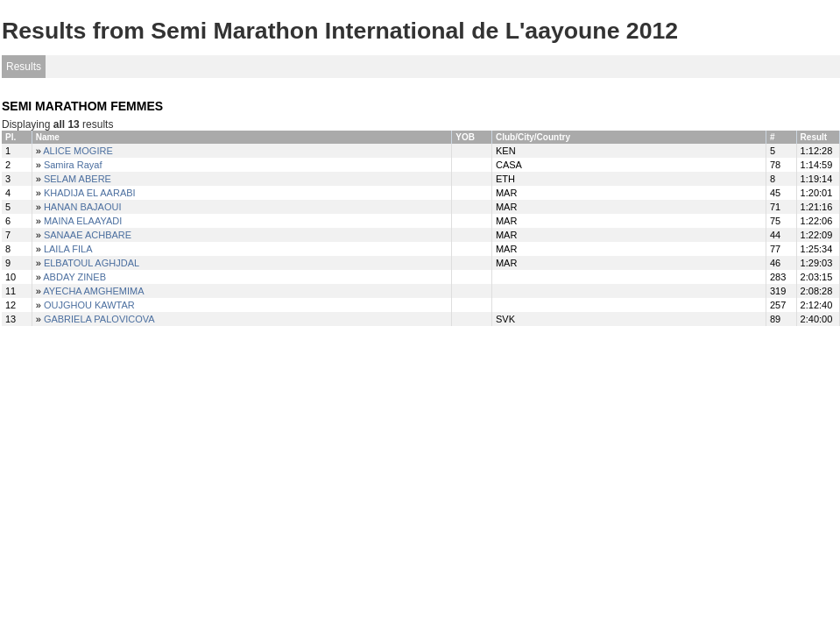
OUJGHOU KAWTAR (89, 305)
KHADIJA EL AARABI (90, 193)
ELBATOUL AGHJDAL (92, 263)
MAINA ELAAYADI (83, 221)
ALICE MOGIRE (78, 151)
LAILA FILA (68, 249)
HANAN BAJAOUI (83, 207)
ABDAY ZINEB (74, 277)
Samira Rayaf (73, 165)
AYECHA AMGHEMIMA (93, 291)
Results (24, 67)
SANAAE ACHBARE (88, 235)
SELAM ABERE (78, 179)
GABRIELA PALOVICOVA (99, 319)
